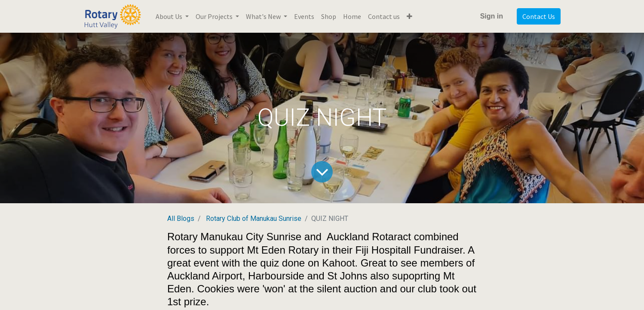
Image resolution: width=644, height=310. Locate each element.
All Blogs (181, 219)
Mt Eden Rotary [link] (283, 250)
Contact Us (539, 16)
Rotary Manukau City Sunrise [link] (234, 237)
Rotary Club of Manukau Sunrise (254, 219)
